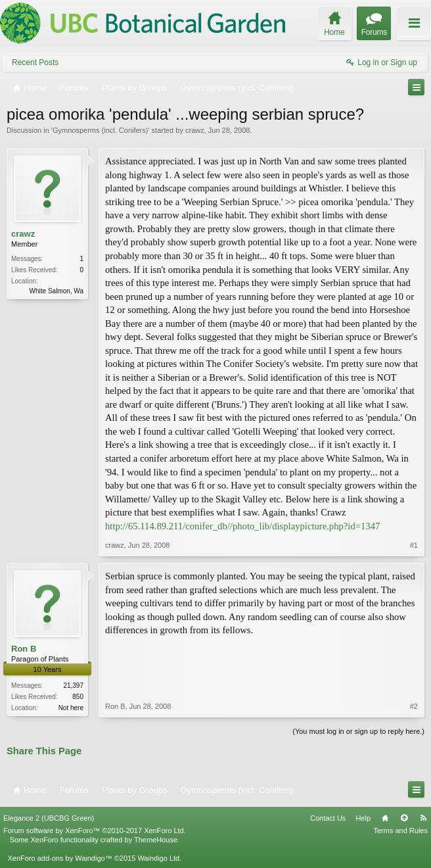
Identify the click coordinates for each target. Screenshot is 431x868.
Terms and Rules (400, 831)
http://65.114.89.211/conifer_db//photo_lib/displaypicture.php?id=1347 (242, 526)
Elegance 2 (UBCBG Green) (49, 818)
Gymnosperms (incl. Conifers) (100, 130)
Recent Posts (35, 62)
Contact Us (328, 818)
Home (385, 818)
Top (404, 818)
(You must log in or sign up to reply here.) (358, 731)
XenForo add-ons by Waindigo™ (59, 858)
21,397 (73, 686)
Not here (71, 708)
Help (363, 818)
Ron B (24, 649)
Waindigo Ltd (158, 858)
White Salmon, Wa (57, 291)
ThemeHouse (156, 840)
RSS (423, 818)
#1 (414, 545)
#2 (414, 706)
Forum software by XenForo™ (95, 831)
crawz (195, 130)
